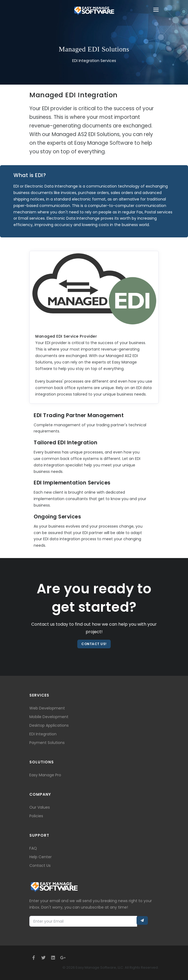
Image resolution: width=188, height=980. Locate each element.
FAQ (33, 848)
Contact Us (40, 865)
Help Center (41, 857)
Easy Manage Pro (45, 775)
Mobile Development (49, 717)
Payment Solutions (47, 743)
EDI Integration (43, 734)
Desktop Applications (49, 725)
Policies (36, 816)
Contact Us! (94, 644)
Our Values (40, 807)
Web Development (47, 708)
